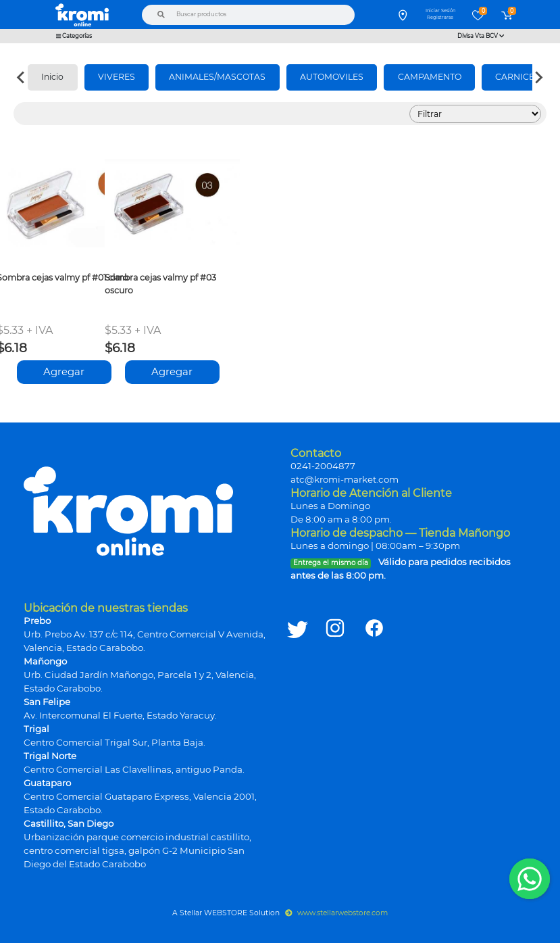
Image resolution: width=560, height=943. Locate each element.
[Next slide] (538, 78)
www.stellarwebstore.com (337, 913)
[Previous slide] (22, 78)
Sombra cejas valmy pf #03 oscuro (160, 284)
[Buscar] (161, 15)
